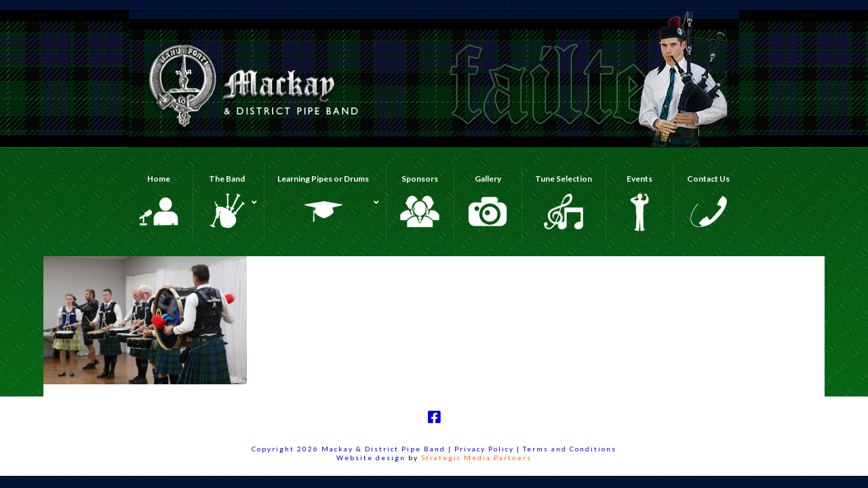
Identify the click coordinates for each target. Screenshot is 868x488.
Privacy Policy (486, 449)
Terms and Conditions (570, 449)
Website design (371, 457)
